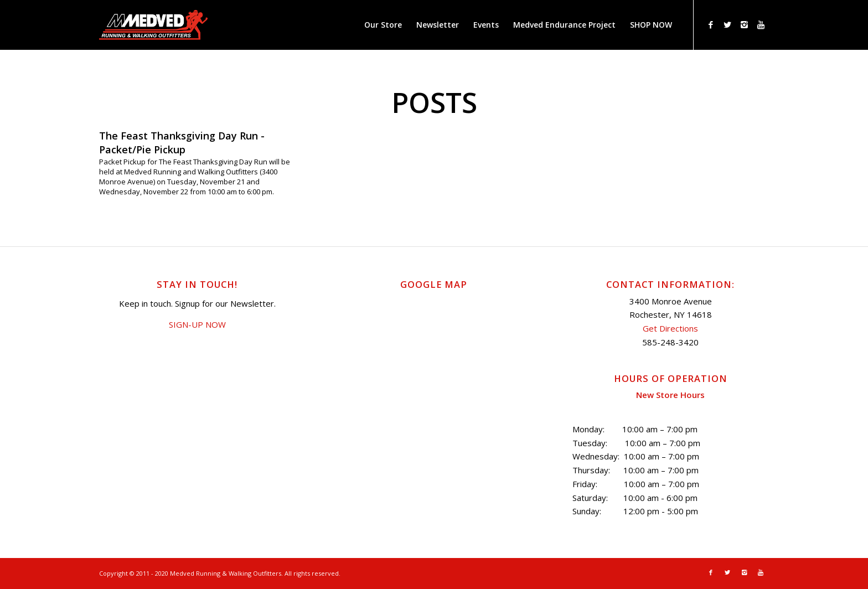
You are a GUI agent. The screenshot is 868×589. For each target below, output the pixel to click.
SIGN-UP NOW (197, 324)
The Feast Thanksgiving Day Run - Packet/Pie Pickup (182, 143)
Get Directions (670, 328)
